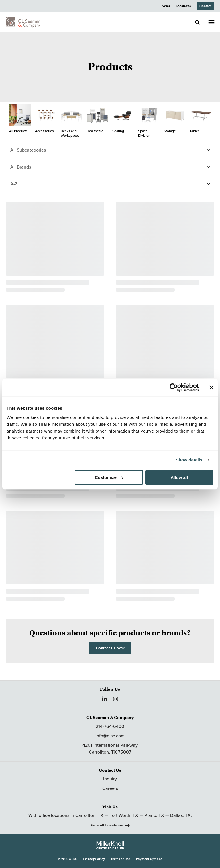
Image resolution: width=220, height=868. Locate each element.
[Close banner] (211, 387)
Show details (189, 460)
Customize (109, 477)
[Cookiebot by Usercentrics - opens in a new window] (174, 387)
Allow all (179, 477)
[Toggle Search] (197, 22)
